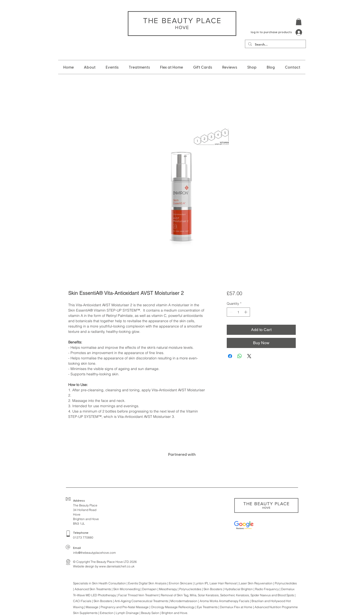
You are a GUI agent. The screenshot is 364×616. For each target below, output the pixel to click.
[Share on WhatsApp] (240, 356)
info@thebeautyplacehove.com (94, 553)
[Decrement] (231, 312)
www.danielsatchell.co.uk (117, 566)
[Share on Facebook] (230, 356)
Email (77, 548)
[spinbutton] (238, 312)
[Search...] (275, 44)
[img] (99, 469)
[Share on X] (249, 356)
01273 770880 (83, 537)
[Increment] (246, 312)
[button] (299, 22)
